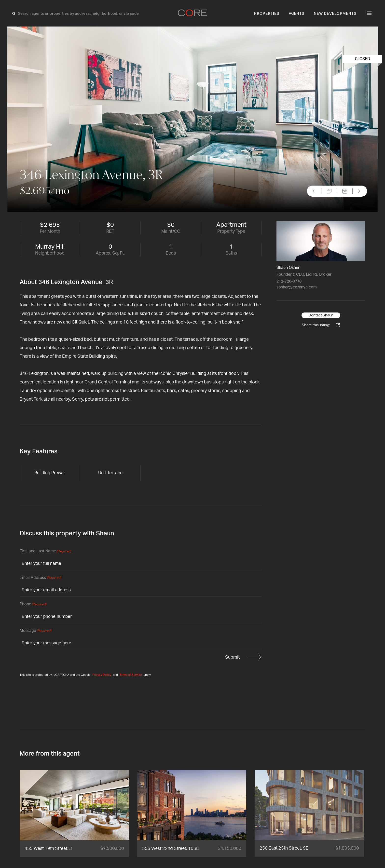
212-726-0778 (289, 281)
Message (35, 631)
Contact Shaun (321, 315)
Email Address (40, 578)
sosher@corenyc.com (297, 287)
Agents (297, 14)
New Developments (335, 14)
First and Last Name (45, 551)
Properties (267, 14)
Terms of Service (131, 675)
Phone (33, 604)
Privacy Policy (102, 675)
